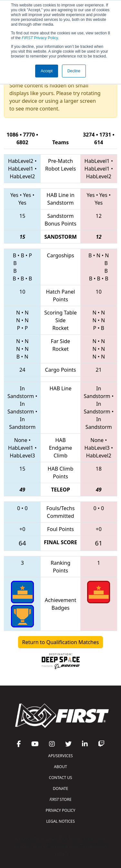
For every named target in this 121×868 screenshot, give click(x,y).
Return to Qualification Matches (61, 642)
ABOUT (60, 767)
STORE (60, 799)
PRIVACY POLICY (61, 810)
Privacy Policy (40, 38)
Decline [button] (74, 71)
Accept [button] (47, 71)
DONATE (60, 788)
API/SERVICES (60, 756)
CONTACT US (61, 778)
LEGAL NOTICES (60, 821)
